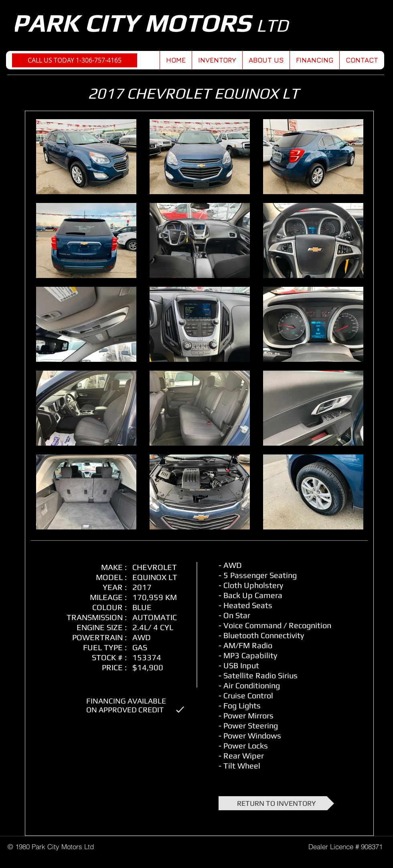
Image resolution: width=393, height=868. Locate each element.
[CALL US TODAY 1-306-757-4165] (75, 60)
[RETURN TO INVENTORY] (276, 803)
